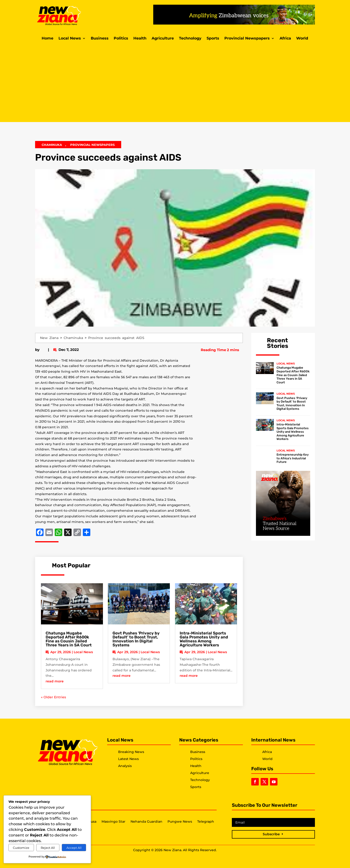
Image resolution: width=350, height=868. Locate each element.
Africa (285, 39)
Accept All (74, 848)
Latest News (128, 759)
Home (47, 39)
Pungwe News (180, 822)
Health (140, 39)
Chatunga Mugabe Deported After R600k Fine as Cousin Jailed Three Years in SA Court (69, 639)
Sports (213, 39)
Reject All (48, 848)
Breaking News (131, 752)
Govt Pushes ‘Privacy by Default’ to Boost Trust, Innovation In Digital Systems (136, 639)
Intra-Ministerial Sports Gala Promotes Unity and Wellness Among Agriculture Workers (204, 639)
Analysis (125, 766)
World (302, 39)
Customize (21, 848)
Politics (121, 39)
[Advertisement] (175, 82)
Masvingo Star (113, 822)
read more (55, 681)
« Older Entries (53, 697)
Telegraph (206, 822)
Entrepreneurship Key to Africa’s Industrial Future (293, 458)
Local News (70, 39)
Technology (190, 39)
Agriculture (163, 39)
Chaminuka (52, 145)
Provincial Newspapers (247, 39)
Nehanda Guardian (146, 822)
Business (100, 39)
